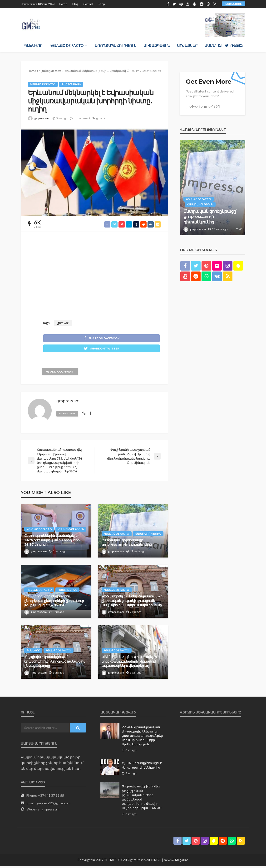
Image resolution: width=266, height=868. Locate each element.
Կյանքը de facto (66, 45)
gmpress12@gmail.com (53, 805)
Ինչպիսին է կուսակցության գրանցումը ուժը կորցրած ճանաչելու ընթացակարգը (54, 663)
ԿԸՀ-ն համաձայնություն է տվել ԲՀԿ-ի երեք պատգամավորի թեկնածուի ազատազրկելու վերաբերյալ (133, 663)
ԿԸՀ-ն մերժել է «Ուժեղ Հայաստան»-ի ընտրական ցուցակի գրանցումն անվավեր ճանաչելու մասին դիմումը (132, 603)
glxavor (101, 118)
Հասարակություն (41, 531)
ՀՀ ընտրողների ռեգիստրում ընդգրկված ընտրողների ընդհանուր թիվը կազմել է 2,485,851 (54, 603)
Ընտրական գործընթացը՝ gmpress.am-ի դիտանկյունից (127, 544)
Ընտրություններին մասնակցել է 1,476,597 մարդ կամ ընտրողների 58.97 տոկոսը (52, 542)
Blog (75, 4)
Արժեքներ (187, 45)
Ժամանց (213, 45)
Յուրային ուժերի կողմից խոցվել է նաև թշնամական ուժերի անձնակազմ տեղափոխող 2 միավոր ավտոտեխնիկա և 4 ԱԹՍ (142, 799)
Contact (88, 4)
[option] (213, 188)
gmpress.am (42, 118)
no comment (82, 118)
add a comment (62, 374)
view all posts (69, 416)
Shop (102, 4)
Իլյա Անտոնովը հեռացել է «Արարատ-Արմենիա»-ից (142, 767)
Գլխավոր (33, 45)
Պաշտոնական (72, 84)
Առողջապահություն (116, 45)
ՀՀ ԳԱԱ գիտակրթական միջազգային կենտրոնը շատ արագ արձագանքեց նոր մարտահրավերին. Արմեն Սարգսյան (142, 738)
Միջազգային (157, 45)
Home (63, 4)
